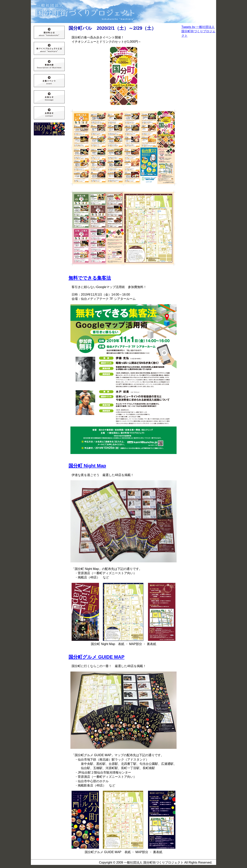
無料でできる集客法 (90, 278)
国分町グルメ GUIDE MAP (96, 657)
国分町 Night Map (87, 466)
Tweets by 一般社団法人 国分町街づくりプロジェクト (198, 31)
